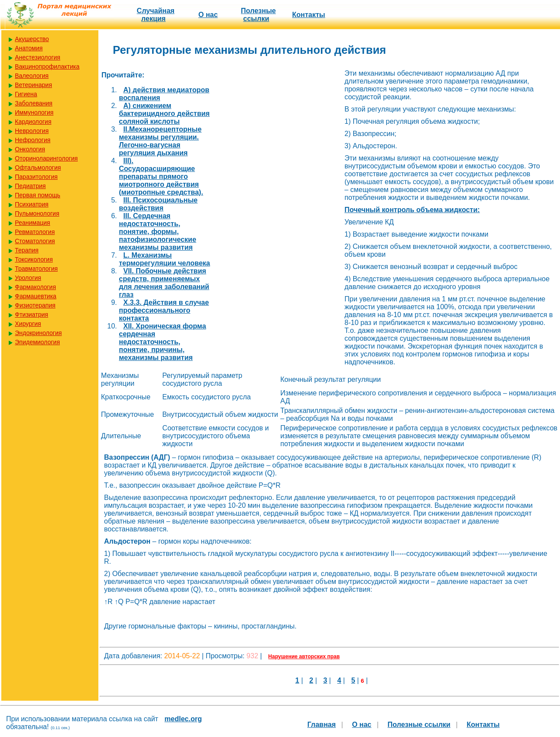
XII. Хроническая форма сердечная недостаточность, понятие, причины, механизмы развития (162, 342)
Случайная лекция (156, 15)
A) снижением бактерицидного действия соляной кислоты (164, 114)
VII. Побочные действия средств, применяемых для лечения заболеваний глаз (164, 283)
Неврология (32, 131)
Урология (28, 278)
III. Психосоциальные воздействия (158, 204)
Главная (322, 725)
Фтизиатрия (31, 314)
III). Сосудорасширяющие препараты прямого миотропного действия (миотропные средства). (161, 176)
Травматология (36, 269)
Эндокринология (38, 333)
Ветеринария (33, 85)
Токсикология (34, 259)
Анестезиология (38, 57)
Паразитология (36, 177)
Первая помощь (38, 195)
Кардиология (33, 122)
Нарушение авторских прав (304, 657)
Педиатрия (30, 186)
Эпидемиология (37, 342)
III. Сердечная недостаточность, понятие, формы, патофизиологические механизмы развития (158, 232)
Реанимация (33, 223)
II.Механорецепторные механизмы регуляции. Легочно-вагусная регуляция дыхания (160, 141)
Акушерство (32, 39)
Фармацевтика (36, 296)
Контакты (308, 15)
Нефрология (33, 140)
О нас (208, 15)
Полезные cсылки (258, 15)
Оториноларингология (46, 158)
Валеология (32, 76)
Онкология (30, 149)
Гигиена (26, 94)
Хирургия (28, 324)
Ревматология (35, 232)
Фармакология (35, 287)
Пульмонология (37, 213)
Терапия (27, 250)
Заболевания (34, 103)
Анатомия (29, 48)
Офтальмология (38, 168)
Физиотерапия (35, 305)
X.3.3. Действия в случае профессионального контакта (164, 310)
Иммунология (34, 112)
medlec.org (183, 719)
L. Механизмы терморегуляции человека (165, 259)
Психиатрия (32, 204)
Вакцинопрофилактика (47, 66)
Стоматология (35, 241)
